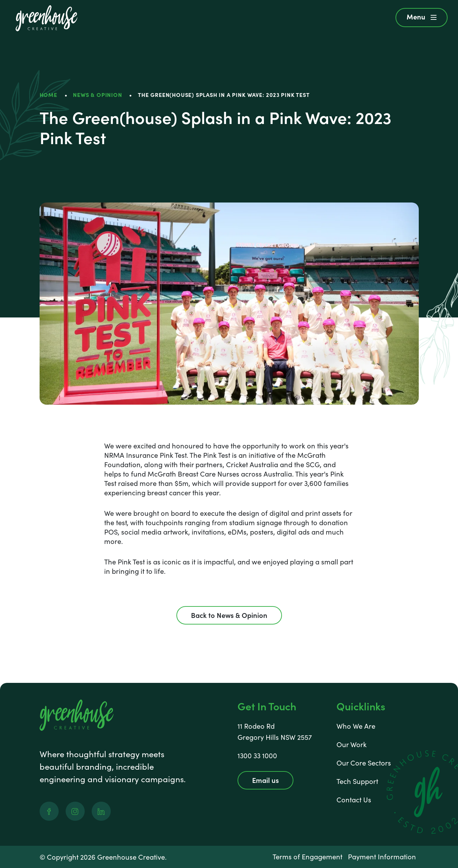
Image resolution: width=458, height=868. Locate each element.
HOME (48, 94)
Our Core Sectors (364, 763)
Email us (265, 780)
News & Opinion (97, 94)
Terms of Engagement (307, 856)
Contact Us (354, 799)
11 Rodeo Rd (256, 726)
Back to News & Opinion (229, 615)
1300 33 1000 (257, 755)
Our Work (352, 744)
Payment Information (382, 856)
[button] (422, 17)
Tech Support (357, 781)
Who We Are (356, 726)
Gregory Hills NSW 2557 (275, 737)
